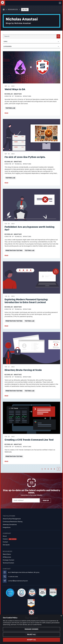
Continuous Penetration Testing (13, 522)
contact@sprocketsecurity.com (18, 581)
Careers (10, 539)
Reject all (32, 634)
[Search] (31, 36)
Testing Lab (10, 108)
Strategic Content (8, 560)
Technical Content (8, 563)
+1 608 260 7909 (13, 577)
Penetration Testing (14, 251)
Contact (5, 542)
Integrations (7, 527)
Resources (13, 10)
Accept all (31, 640)
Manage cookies (31, 629)
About (5, 536)
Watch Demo (7, 554)
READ (6, 113)
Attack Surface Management (12, 519)
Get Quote (6, 545)
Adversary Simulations (10, 525)
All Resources (7, 557)
